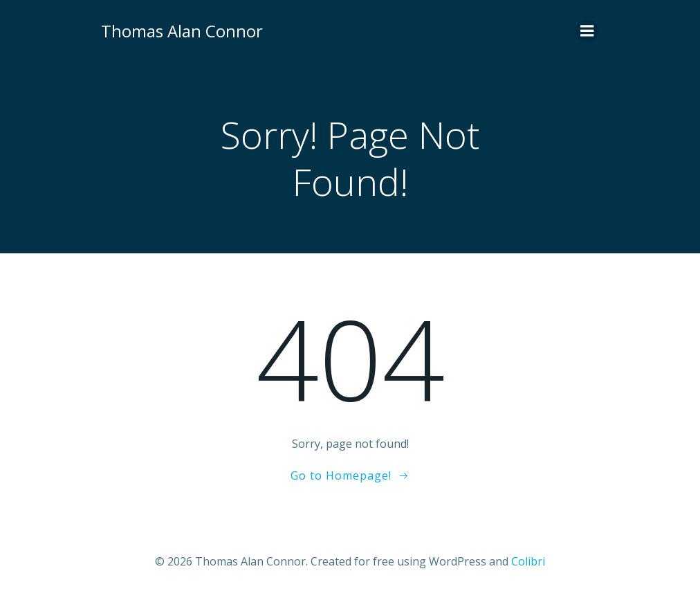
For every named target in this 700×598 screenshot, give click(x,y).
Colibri (528, 561)
